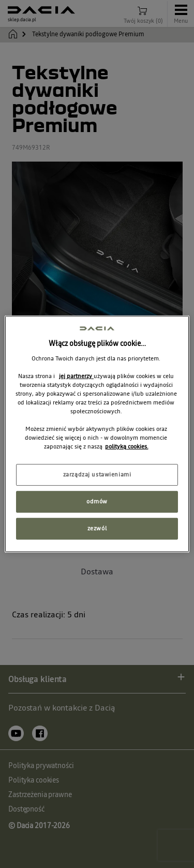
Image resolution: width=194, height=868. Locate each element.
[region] (97, 434)
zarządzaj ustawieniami (97, 474)
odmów (97, 501)
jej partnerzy (76, 376)
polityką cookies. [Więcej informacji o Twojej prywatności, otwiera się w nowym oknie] (127, 446)
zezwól (97, 528)
